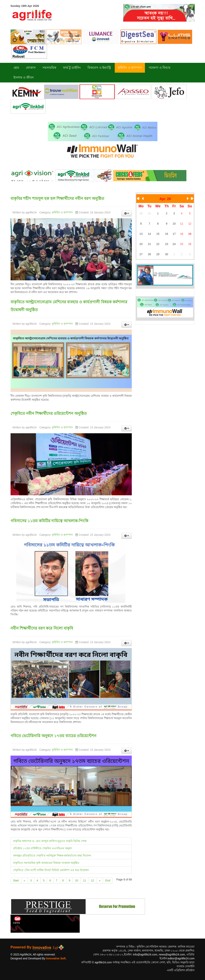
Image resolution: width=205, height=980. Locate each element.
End (108, 880)
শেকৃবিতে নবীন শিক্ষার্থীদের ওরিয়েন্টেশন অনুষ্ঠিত (49, 413)
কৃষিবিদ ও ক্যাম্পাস (62, 212)
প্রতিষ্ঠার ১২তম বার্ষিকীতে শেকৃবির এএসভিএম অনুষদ (42, 848)
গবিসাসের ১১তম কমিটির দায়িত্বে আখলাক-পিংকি (50, 521)
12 (93, 880)
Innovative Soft (56, 958)
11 (85, 880)
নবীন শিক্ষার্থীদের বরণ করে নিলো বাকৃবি (42, 628)
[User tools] (127, 213)
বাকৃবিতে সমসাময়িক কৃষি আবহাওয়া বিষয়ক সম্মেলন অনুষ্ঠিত (46, 863)
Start (16, 880)
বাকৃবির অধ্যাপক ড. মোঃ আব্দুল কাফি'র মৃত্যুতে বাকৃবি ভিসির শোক (50, 841)
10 (77, 880)
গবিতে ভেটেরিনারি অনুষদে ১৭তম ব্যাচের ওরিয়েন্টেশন (54, 736)
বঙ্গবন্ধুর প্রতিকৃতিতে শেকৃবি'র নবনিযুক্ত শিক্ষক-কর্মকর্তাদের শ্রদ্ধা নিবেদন (52, 856)
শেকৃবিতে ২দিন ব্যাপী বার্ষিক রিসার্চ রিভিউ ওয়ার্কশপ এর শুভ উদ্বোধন (51, 870)
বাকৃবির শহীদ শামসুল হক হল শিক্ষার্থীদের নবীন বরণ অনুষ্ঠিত (57, 198)
